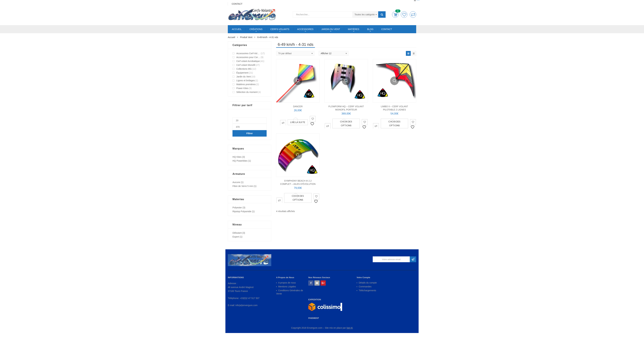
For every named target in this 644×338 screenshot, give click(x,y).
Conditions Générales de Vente (290, 292)
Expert (236, 237)
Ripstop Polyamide (242, 211)
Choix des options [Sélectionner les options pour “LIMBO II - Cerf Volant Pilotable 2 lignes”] (394, 123)
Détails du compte (368, 283)
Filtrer (250, 133)
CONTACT (387, 29)
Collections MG (244, 69)
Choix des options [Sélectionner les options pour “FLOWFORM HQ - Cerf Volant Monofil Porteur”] (346, 123)
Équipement (242, 73)
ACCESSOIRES (305, 29)
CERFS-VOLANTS (280, 29)
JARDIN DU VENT (331, 29)
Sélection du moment (247, 92)
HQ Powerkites (240, 161)
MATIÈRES (354, 29)
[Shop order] (295, 53)
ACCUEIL (237, 29)
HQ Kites (237, 157)
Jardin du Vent (244, 77)
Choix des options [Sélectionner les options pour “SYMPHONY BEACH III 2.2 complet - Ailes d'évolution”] (298, 198)
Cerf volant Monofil (246, 65)
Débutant (237, 233)
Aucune (236, 182)
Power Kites (242, 88)
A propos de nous (287, 283)
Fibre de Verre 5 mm (243, 186)
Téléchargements (367, 290)
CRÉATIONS (256, 29)
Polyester (237, 208)
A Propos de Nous (285, 277)
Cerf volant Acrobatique (248, 61)
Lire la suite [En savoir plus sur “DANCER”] (298, 122)
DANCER (298, 106)
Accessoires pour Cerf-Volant (248, 57)
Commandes (365, 287)
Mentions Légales (287, 287)
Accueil (231, 37)
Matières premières (246, 84)
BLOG (370, 29)
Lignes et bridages (246, 80)
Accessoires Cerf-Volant (248, 53)
